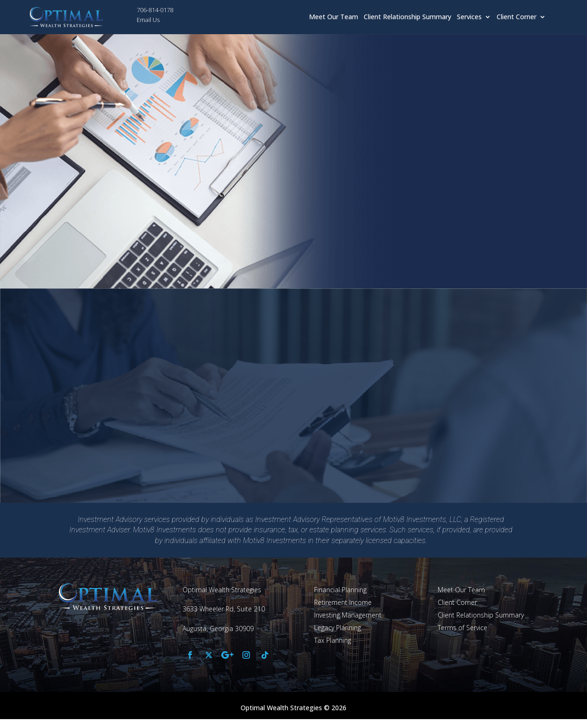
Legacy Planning (338, 628)
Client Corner (517, 17)
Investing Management (348, 615)
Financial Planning (340, 590)
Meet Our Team (334, 17)
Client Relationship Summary (407, 17)
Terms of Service (462, 628)
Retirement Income (343, 602)
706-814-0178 (155, 10)
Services (469, 17)
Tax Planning (333, 640)
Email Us (148, 20)
